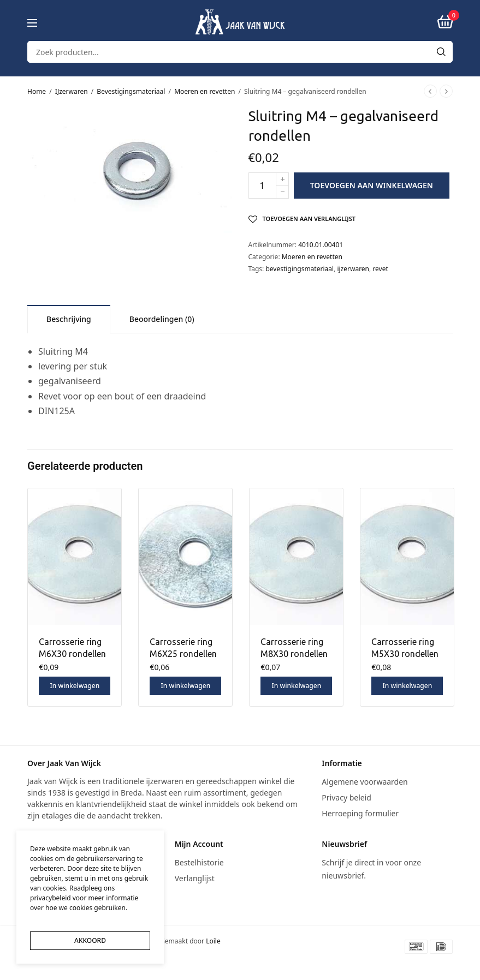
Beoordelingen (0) (162, 319)
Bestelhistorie (199, 862)
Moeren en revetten (205, 91)
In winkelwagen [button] (75, 686)
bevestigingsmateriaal (300, 269)
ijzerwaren (353, 269)
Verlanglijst (195, 878)
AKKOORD (90, 940)
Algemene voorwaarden (365, 782)
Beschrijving (69, 319)
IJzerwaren (72, 91)
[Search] (441, 52)
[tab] (69, 319)
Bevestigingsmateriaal (131, 91)
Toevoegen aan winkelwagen (372, 185)
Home (37, 91)
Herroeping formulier (360, 813)
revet (380, 269)
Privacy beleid (346, 797)
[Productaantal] (262, 186)
